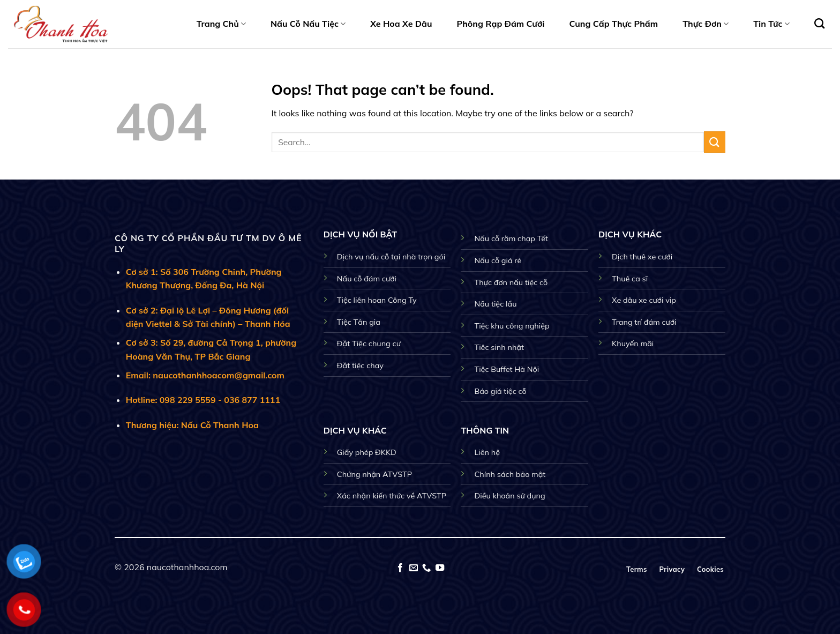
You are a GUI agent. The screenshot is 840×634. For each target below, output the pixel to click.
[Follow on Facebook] (400, 568)
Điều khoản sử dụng (509, 496)
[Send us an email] (414, 568)
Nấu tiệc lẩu (495, 304)
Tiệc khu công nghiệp (512, 326)
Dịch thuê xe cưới (642, 257)
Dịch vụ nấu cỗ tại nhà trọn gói (391, 257)
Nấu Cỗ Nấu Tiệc (308, 24)
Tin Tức (771, 24)
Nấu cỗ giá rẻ (498, 260)
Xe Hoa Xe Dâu (401, 24)
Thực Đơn (706, 24)
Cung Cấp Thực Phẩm (614, 24)
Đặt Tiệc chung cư (369, 344)
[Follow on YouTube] (440, 568)
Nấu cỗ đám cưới (367, 279)
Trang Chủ (221, 24)
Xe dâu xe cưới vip (644, 300)
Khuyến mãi (633, 344)
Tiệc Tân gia (359, 322)
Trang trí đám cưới (644, 322)
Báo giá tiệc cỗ (500, 391)
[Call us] (426, 568)
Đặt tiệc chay (360, 366)
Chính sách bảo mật (510, 474)
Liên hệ (487, 452)
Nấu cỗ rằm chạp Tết (511, 238)
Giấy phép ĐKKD (367, 452)
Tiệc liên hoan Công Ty (377, 300)
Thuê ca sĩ (630, 279)
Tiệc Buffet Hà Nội (507, 369)
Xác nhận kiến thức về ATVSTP (392, 496)
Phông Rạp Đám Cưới (501, 24)
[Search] (819, 23)
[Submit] (715, 142)
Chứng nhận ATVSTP (374, 474)
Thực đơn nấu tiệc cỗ (511, 282)
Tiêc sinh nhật (499, 347)
